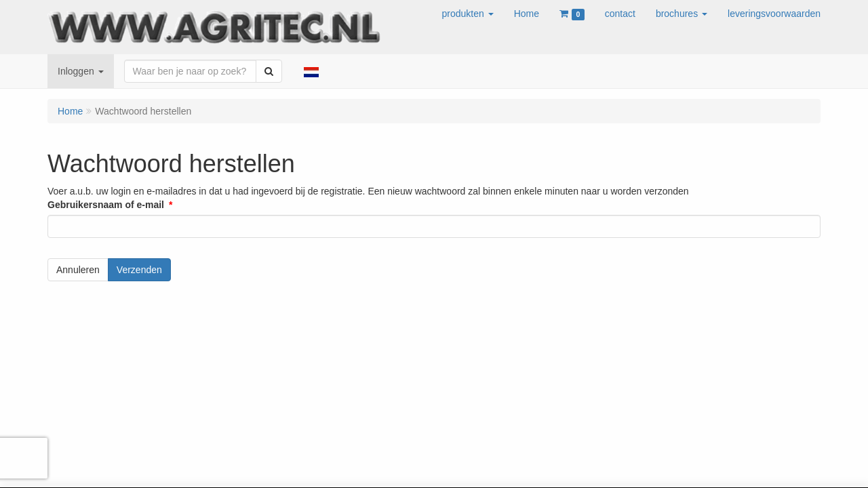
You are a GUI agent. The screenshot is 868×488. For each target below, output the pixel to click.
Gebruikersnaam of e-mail (106, 205)
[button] (468, 14)
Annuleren (78, 270)
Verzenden (139, 270)
